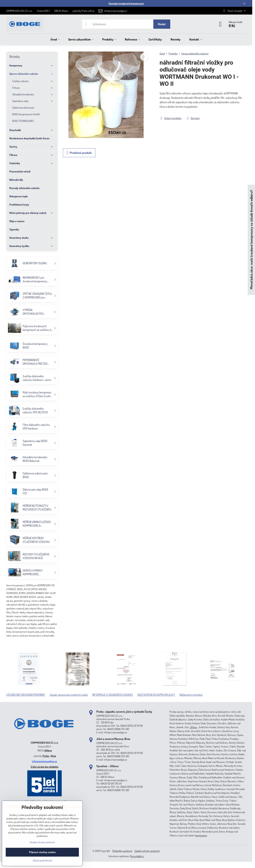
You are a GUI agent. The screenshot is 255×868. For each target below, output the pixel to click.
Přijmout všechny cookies (42, 852)
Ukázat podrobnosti (42, 860)
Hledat (162, 24)
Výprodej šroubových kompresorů (126, 3)
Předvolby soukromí (122, 851)
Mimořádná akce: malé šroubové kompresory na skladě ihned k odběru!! (251, 240)
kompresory (201, 835)
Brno (54, 756)
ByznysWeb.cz (137, 856)
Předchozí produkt (79, 153)
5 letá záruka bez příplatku (45, 767)
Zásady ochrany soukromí (147, 851)
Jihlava (48, 750)
